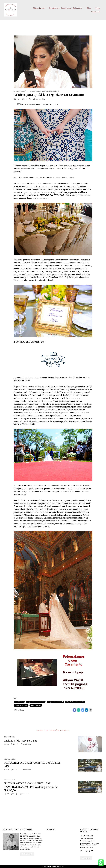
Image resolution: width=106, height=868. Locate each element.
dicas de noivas (19, 702)
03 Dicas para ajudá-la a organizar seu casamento (44, 91)
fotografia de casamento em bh (36, 702)
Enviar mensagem (88, 838)
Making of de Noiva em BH (21, 741)
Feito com (53, 866)
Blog (89, 8)
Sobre (98, 8)
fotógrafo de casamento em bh (75, 702)
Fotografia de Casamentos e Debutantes (66, 8)
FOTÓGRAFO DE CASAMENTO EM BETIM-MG (33, 764)
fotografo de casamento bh (55, 702)
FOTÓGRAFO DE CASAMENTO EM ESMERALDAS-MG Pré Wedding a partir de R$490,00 (31, 787)
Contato (86, 858)
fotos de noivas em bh (21, 705)
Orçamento (96, 12)
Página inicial (39, 8)
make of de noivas (36, 705)
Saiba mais (27, 854)
